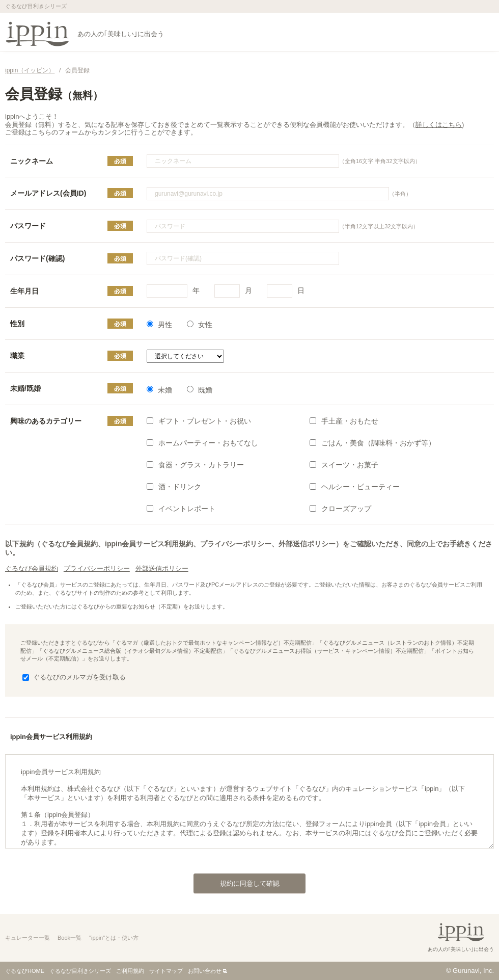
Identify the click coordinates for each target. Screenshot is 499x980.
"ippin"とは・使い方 (114, 938)
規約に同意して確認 (237, 881)
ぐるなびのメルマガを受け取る (74, 677)
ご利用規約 (130, 971)
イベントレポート (181, 509)
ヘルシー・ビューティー (355, 487)
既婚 (200, 390)
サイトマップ (166, 971)
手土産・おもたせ (344, 421)
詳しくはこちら (439, 125)
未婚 (159, 390)
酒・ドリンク (174, 487)
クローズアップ (340, 509)
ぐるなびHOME (25, 971)
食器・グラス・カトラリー (195, 465)
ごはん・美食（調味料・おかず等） (372, 443)
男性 (159, 325)
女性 (200, 325)
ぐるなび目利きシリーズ (80, 971)
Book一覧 (70, 938)
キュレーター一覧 (27, 938)
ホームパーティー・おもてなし (202, 443)
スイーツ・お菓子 (344, 465)
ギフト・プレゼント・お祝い (199, 421)
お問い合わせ (205, 971)
